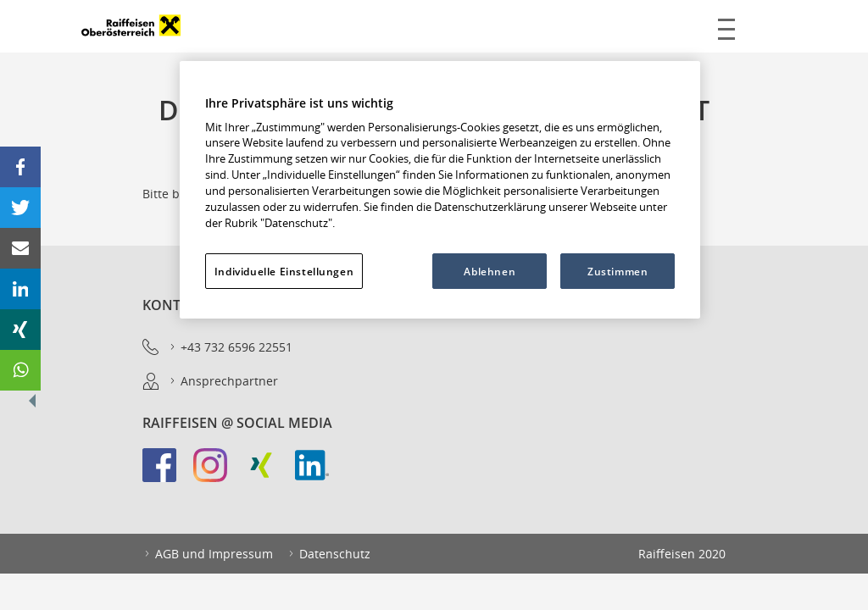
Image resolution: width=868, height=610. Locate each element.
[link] (168, 474)
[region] (440, 190)
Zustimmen (618, 271)
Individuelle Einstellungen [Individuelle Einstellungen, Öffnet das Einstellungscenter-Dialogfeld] (284, 271)
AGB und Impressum (208, 554)
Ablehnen (490, 271)
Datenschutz (328, 554)
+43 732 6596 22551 (230, 347)
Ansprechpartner (223, 381)
